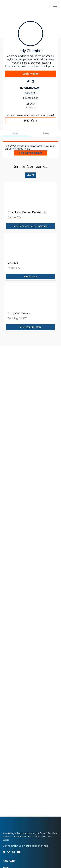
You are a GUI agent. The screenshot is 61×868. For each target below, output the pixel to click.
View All (31, 175)
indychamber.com (30, 88)
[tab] (15, 5)
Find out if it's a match (30, 153)
